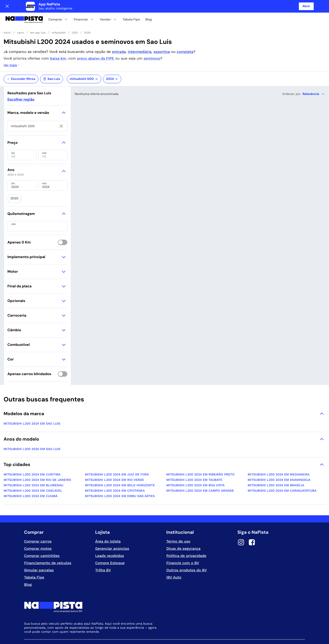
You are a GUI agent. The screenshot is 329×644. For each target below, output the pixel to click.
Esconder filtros (21, 61)
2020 (13, 179)
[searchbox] (37, 108)
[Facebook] (252, 522)
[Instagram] (241, 522)
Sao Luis (52, 61)
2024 (112, 61)
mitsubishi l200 (84, 61)
